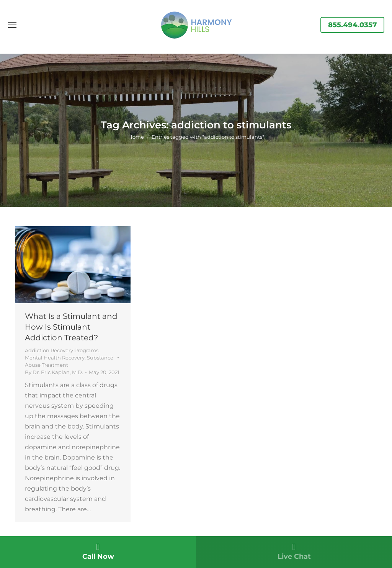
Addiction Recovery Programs (62, 350)
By (54, 372)
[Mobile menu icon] (12, 25)
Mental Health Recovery (55, 358)
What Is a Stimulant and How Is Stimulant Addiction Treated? (71, 327)
